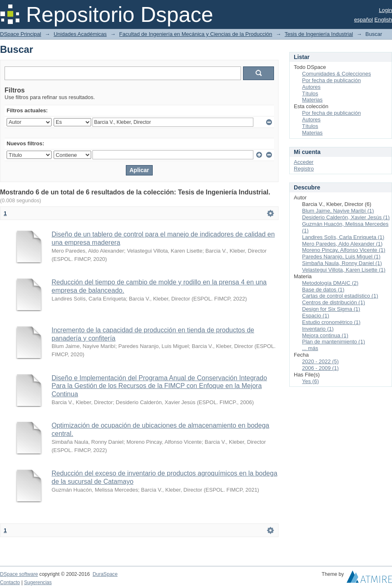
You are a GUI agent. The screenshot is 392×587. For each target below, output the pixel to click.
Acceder (304, 162)
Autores (311, 87)
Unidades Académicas (80, 34)
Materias (312, 100)
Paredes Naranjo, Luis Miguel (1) (341, 257)
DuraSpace (105, 574)
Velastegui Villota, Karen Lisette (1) (344, 270)
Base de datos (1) (323, 290)
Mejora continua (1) (325, 335)
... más (310, 348)
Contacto (10, 582)
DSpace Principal (21, 34)
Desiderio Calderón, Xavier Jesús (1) (346, 217)
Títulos (310, 93)
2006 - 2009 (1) (320, 368)
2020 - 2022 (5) (320, 361)
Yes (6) (311, 381)
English (383, 20)
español (364, 20)
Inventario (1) (318, 329)
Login (385, 10)
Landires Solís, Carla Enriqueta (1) (343, 237)
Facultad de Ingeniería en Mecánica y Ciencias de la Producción (196, 34)
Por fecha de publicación (331, 80)
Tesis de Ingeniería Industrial (319, 34)
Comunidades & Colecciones (337, 74)
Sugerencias (38, 582)
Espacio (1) (316, 316)
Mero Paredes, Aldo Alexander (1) (342, 244)
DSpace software (19, 574)
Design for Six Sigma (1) (331, 309)
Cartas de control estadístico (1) (340, 296)
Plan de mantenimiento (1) (333, 342)
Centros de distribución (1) (333, 302)
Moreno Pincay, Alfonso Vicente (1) (344, 250)
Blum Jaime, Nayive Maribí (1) (338, 211)
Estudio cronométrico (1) (331, 322)
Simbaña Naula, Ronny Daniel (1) (342, 263)
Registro (304, 169)
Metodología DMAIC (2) (330, 283)
